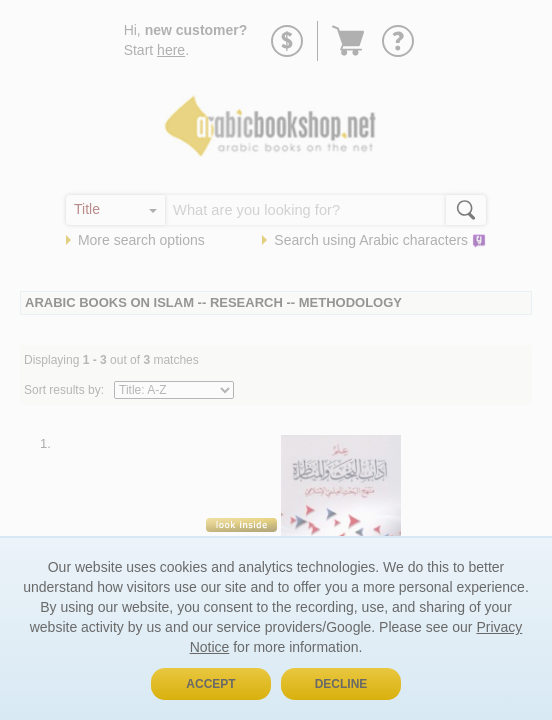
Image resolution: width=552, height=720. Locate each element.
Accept (210, 684)
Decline (341, 684)
